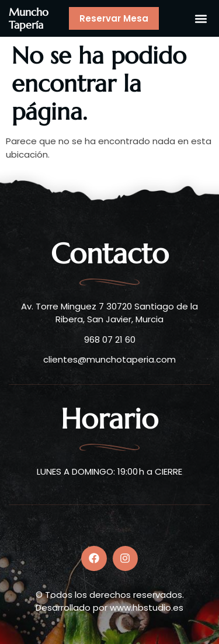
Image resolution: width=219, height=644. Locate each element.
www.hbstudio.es (147, 608)
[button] (201, 18)
